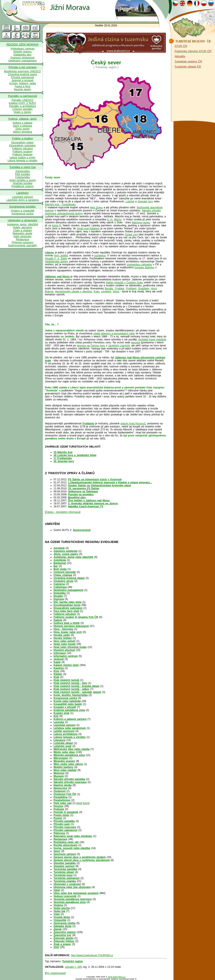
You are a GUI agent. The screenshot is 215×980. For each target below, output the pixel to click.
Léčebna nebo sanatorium (70, 728)
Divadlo (58, 596)
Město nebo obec (64, 752)
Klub (56, 677)
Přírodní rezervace (65, 827)
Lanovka (59, 722)
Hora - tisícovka (63, 629)
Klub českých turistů (66, 680)
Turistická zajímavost (67, 878)
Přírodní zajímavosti (22, 77)
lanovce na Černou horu (91, 346)
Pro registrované (55, 973)
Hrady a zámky (22, 112)
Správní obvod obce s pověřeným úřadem (80, 857)
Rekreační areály (22, 233)
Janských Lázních (118, 346)
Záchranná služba (64, 923)
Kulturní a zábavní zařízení (70, 719)
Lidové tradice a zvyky (22, 158)
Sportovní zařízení (65, 854)
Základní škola (63, 926)
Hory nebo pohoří (64, 641)
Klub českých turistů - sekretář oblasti (77, 692)
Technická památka (65, 869)
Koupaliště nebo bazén (68, 704)
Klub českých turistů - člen (70, 683)
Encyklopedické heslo (67, 605)
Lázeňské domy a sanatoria (22, 200)
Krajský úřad (61, 713)
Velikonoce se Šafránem (83, 492)
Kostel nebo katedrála (67, 701)
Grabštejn (144, 289)
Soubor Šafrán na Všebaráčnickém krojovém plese (100, 485)
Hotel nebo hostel (65, 644)
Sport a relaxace (22, 126)
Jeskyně (59, 659)
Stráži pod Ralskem (88, 228)
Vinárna (58, 905)
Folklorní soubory (22, 152)
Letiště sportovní (64, 731)
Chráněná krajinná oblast (69, 578)
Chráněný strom (63, 581)
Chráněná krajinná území (22, 74)
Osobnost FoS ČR (65, 794)
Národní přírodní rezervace (70, 782)
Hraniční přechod (64, 650)
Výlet (57, 914)
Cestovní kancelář (65, 572)
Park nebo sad (63, 803)
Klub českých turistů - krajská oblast (76, 686)
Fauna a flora (23, 86)
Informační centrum (66, 656)
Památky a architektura (23, 106)
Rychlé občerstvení (65, 845)
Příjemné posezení (22, 242)
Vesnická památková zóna (70, 902)
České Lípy (131, 234)
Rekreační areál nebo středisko (73, 836)
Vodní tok (59, 911)
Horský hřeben (63, 638)
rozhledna (100, 256)
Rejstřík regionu (22, 52)
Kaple (57, 662)
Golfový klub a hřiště (67, 623)
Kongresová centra (22, 214)
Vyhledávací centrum (23, 49)
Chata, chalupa (63, 575)
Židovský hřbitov (64, 941)
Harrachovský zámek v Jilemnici (73, 292)
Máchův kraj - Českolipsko (60, 204)
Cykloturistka (23, 177)
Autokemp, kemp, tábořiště (23, 224)
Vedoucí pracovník (65, 896)
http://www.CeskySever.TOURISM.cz (92, 955)
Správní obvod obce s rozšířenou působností (82, 860)
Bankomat (60, 563)
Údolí (57, 890)
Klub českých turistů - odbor (71, 689)
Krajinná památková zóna (69, 710)
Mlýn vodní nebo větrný (68, 764)
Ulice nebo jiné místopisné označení (76, 893)
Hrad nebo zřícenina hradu (70, 647)
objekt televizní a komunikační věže (114, 334)
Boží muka (60, 569)
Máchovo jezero (141, 222)
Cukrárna (59, 584)
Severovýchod (82, 530)
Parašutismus (62, 800)
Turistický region (72, 961)
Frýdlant (120, 289)
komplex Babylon (145, 268)
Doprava (59, 599)
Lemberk (106, 292)
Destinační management (22, 61)
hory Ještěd (61, 256)
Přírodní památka (64, 821)
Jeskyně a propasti (22, 80)
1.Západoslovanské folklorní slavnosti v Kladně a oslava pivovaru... (110, 482)
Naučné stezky (22, 89)
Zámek (58, 929)
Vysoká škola (62, 917)
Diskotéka (60, 593)
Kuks (97, 292)
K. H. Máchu (114, 219)
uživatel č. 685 (74, 967)
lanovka (136, 343)
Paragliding (60, 797)
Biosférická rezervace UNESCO (22, 71)
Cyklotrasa (60, 587)
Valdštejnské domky (56, 262)
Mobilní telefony (63, 767)
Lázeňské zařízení (64, 725)
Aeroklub (59, 548)
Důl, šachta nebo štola (67, 602)
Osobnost (60, 791)
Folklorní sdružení (22, 149)
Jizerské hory (145, 201)
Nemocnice (60, 788)
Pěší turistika (22, 174)
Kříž (56, 716)
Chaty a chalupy (22, 230)
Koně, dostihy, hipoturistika (71, 695)
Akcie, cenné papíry (66, 554)
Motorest (59, 773)
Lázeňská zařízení (22, 197)
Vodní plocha (62, 908)
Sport (57, 851)
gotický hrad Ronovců (133, 424)
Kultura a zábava (22, 123)
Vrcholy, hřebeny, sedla (22, 83)
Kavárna (59, 668)
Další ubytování (22, 236)
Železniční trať (62, 935)
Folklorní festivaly (22, 155)
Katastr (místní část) (66, 665)
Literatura (59, 740)
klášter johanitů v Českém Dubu (124, 283)
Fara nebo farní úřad (66, 611)
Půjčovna (59, 833)
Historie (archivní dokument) (71, 626)
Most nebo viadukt (65, 770)
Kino (56, 671)
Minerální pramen (64, 761)
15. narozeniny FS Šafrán (84, 488)
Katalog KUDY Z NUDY (22, 103)
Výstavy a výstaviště (22, 211)
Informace (60, 653)
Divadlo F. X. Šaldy (56, 259)
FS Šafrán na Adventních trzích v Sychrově (95, 479)
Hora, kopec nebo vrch (68, 632)
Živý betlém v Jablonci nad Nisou (89, 501)
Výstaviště (60, 920)
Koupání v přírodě (65, 707)
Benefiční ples (77, 498)
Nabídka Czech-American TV (86, 507)
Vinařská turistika (22, 183)
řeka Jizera (96, 207)
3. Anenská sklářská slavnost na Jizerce (93, 504)
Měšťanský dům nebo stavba (72, 749)
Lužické (130, 201)
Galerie (58, 620)
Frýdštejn (131, 289)
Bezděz (109, 289)
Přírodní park (62, 824)
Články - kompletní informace (63, 512)
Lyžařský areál (62, 746)
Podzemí (59, 809)
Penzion (58, 806)
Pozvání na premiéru (81, 495)
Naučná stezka (63, 785)
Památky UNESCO (22, 100)
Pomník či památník (66, 812)
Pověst (58, 818)
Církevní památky (22, 109)
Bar (56, 566)
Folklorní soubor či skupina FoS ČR (76, 617)
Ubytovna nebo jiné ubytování (72, 887)
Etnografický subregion (22, 146)
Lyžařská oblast (63, 743)
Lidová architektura (66, 734)
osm (86, 803)
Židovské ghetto (63, 938)
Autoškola (60, 560)
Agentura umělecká (66, 551)
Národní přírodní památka (69, 779)
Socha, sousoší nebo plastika (72, 848)
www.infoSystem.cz (117, 977)
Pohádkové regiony (22, 186)
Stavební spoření (64, 866)
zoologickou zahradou (139, 265)
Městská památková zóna (69, 755)
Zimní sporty (22, 129)
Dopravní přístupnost (22, 58)
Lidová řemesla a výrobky (22, 161)
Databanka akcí (22, 55)
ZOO (56, 947)
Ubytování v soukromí (67, 884)
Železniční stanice (65, 932)
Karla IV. (57, 225)
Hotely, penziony (23, 227)
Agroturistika (23, 171)
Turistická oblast (64, 872)
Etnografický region (22, 143)
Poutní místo (61, 815)
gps (79, 803)
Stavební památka (65, 863)
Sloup (116, 292)
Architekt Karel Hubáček (152, 340)
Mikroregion (61, 758)
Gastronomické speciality (22, 245)
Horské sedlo (62, 635)
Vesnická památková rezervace (73, 899)
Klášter (58, 674)
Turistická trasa (63, 875)
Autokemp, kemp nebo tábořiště (73, 557)
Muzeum (59, 776)
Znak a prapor (62, 944)
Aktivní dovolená (22, 132)
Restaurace (22, 239)
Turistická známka (65, 881)
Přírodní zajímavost (66, 830)
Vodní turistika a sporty (22, 180)
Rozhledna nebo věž (66, 842)
